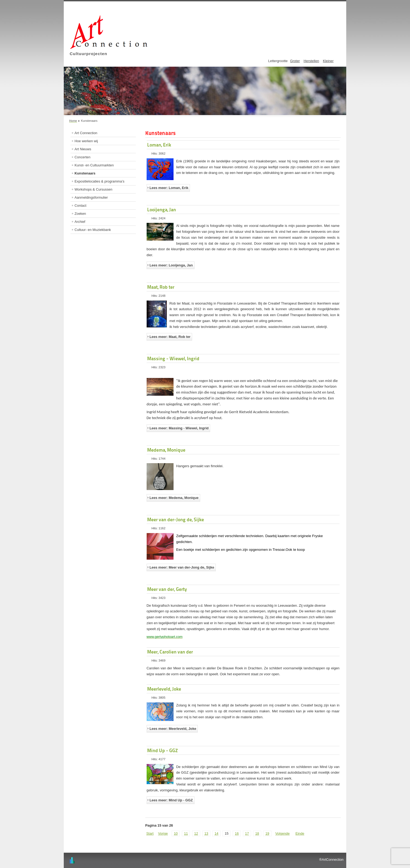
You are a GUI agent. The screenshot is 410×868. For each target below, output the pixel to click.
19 (267, 833)
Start (150, 833)
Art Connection (86, 133)
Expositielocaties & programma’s (99, 181)
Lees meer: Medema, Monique (174, 498)
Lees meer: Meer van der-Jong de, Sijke (182, 567)
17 (247, 833)
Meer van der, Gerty (167, 589)
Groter (295, 61)
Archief (80, 222)
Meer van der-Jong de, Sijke (176, 519)
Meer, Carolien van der (170, 652)
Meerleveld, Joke (164, 689)
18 (257, 833)
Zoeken (80, 214)
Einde (300, 833)
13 (206, 833)
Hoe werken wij (86, 141)
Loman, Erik (159, 145)
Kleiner (328, 61)
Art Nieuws (83, 149)
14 (216, 833)
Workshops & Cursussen (93, 189)
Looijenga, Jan (162, 210)
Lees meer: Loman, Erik (169, 188)
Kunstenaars (85, 173)
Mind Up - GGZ (162, 750)
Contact (80, 206)
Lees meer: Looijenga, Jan (171, 265)
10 (176, 833)
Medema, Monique (166, 450)
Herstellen (312, 61)
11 (186, 833)
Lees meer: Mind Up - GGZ (171, 800)
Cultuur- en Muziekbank (93, 230)
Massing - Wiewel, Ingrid (173, 358)
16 (237, 833)
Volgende (282, 833)
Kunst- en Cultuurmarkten (94, 165)
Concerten (82, 157)
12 (196, 833)
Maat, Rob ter (161, 287)
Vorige (163, 833)
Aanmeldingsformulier (91, 197)
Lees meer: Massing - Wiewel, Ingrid (179, 428)
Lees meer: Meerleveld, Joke (173, 729)
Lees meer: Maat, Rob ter (170, 337)
